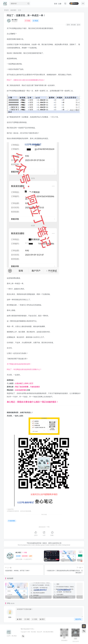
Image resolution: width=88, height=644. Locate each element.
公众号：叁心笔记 (43, 632)
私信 (35, 21)
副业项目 (13, 10)
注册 (60, 4)
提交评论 (78, 619)
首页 (7, 10)
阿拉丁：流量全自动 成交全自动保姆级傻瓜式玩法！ (26, 80)
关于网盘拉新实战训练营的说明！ (19, 364)
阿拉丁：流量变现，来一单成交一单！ (26, 15)
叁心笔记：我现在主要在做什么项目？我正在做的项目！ (33, 402)
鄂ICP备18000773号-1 (27, 629)
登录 (56, 4)
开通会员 (74, 3)
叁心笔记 (15, 20)
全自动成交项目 (21, 390)
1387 (18, 556)
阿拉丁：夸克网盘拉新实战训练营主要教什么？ (24, 369)
